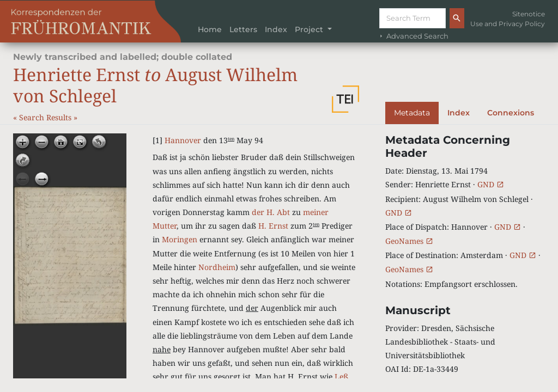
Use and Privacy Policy (508, 24)
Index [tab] (459, 113)
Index (276, 29)
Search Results (46, 117)
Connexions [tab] (511, 113)
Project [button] (310, 29)
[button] (345, 99)
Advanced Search (413, 36)
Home (210, 29)
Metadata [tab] (412, 113)
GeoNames (409, 241)
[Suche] (413, 18)
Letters (243, 29)
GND (491, 184)
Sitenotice (529, 14)
